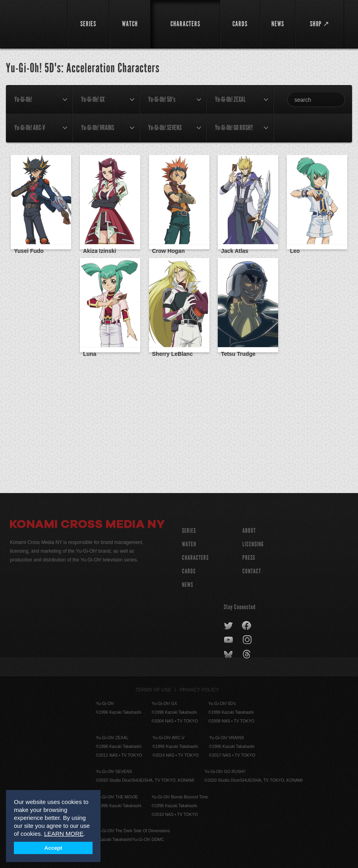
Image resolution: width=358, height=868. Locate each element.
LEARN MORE (64, 834)
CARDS (189, 571)
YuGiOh (34, 24)
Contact (252, 571)
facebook (247, 626)
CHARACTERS (195, 558)
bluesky (229, 654)
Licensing (253, 544)
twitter (229, 626)
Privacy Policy (199, 690)
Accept (53, 848)
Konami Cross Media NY (87, 525)
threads (248, 654)
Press (249, 558)
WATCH (189, 544)
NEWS (188, 585)
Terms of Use (153, 690)
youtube (229, 640)
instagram (248, 640)
